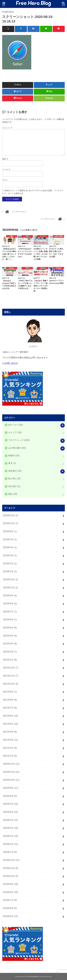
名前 (5, 159)
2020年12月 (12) (11, 764)
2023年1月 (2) (10, 571)
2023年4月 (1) (10, 547)
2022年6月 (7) (10, 619)
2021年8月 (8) (10, 700)
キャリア (15, 432)
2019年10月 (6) (10, 876)
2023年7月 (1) (10, 539)
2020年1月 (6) (10, 852)
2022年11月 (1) (10, 587)
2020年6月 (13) (10, 812)
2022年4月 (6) (10, 635)
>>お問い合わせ (10, 363)
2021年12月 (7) (10, 668)
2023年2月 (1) (10, 563)
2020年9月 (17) (10, 788)
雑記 (13, 494)
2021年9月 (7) (10, 692)
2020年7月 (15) (10, 804)
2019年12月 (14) (11, 860)
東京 (12, 463)
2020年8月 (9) (10, 796)
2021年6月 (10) (10, 716)
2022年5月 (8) (10, 628)
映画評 (14, 455)
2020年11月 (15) (11, 772)
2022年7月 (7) (10, 611)
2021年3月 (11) (10, 740)
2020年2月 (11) (10, 844)
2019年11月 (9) (10, 868)
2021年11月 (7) (10, 676)
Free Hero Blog (32, 976)
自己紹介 (14, 486)
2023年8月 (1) (10, 531)
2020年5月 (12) (10, 820)
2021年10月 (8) (10, 684)
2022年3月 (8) (10, 644)
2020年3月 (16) (10, 836)
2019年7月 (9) (10, 900)
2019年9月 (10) (10, 884)
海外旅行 (15, 471)
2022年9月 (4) (10, 595)
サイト (5, 180)
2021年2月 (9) (10, 748)
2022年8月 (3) (10, 603)
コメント (7, 128)
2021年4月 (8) (10, 732)
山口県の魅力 (17, 448)
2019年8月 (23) (10, 892)
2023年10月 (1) (10, 523)
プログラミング (19, 440)
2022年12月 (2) (10, 579)
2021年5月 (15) (10, 724)
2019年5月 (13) (10, 916)
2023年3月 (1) (10, 555)
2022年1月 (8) (10, 660)
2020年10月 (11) (11, 780)
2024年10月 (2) (10, 515)
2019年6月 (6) (10, 908)
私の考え (14, 479)
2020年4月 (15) (10, 828)
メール (6, 169)
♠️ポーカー (16, 425)
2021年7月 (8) (10, 708)
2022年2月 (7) (10, 652)
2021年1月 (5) (10, 756)
